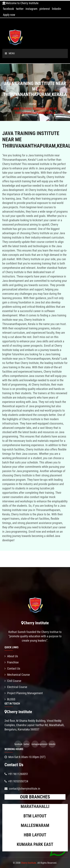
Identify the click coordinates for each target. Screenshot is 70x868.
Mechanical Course (17, 675)
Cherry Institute (29, 863)
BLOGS (10, 699)
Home (32, 104)
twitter (20, 9)
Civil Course (13, 681)
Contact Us (12, 668)
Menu (10, 53)
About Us (11, 656)
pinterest (45, 9)
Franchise (12, 662)
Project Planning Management (24, 693)
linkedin (56, 9)
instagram (31, 9)
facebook (8, 9)
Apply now (9, 15)
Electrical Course (16, 687)
